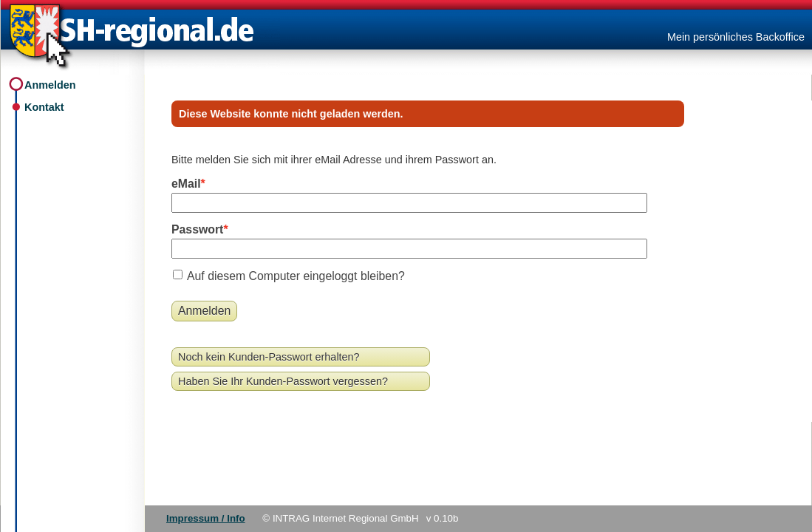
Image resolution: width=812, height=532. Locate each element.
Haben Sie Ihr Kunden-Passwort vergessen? (283, 381)
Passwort (197, 229)
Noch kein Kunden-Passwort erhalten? (269, 357)
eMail (186, 184)
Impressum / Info (206, 518)
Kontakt (44, 107)
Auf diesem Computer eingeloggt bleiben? (296, 276)
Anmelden (50, 85)
